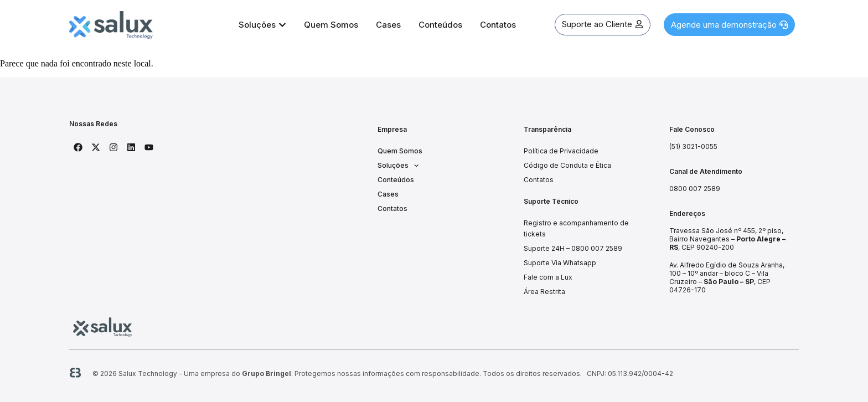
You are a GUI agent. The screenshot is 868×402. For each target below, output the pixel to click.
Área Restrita (544, 292)
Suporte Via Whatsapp (560, 263)
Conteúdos (396, 180)
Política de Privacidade (561, 151)
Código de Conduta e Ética (567, 165)
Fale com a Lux (548, 277)
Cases (388, 194)
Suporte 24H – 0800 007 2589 (573, 248)
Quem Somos (400, 151)
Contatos (392, 208)
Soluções (398, 166)
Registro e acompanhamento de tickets (576, 228)
